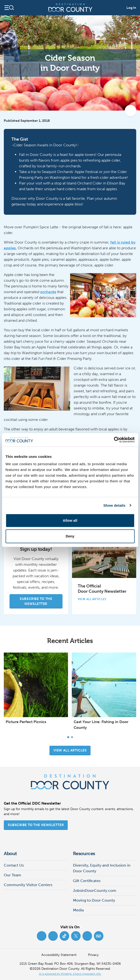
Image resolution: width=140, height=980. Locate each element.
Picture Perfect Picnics (26, 722)
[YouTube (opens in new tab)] (87, 936)
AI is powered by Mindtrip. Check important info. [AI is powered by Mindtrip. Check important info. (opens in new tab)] (70, 974)
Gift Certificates (87, 881)
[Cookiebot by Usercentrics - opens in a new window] (114, 440)
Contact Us (14, 865)
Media (78, 910)
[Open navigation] (9, 8)
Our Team (12, 875)
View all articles (70, 750)
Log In (131, 8)
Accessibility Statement (59, 955)
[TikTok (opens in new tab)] (64, 936)
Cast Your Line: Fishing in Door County (101, 725)
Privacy (93, 955)
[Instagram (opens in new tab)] (53, 936)
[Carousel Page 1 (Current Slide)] (68, 737)
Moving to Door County (94, 900)
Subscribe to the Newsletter (36, 601)
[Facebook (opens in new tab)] (42, 936)
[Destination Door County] (70, 8)
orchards (48, 292)
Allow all (70, 520)
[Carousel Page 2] (72, 737)
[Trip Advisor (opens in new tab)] (99, 936)
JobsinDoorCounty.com (95, 891)
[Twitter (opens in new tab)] (76, 936)
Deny (70, 536)
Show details (114, 505)
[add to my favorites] (130, 111)
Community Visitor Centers (28, 885)
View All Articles (94, 599)
